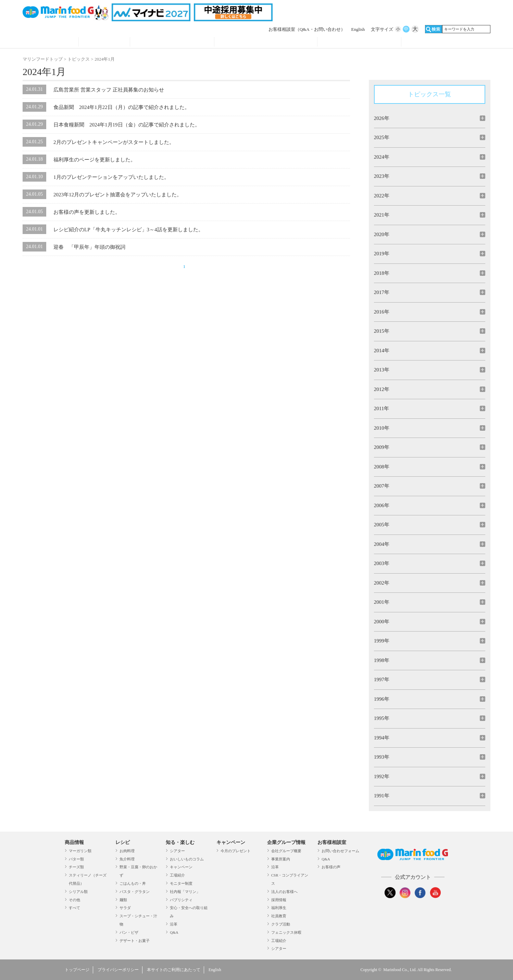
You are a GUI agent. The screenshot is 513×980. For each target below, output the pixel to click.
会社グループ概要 (286, 851)
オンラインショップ (443, 42)
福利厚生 (279, 908)
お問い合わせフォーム (340, 851)
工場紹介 (177, 875)
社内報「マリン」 (185, 892)
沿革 (174, 924)
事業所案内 (281, 859)
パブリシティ (181, 900)
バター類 (76, 859)
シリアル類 (78, 892)
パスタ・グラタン (135, 892)
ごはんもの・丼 (133, 883)
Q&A (174, 932)
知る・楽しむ (180, 842)
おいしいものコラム (187, 859)
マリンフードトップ (43, 59)
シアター (177, 851)
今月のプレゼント (236, 851)
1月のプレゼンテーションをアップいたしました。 (111, 177)
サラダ (125, 908)
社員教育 (279, 916)
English (358, 29)
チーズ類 (76, 867)
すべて (74, 908)
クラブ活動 (281, 924)
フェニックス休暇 (286, 932)
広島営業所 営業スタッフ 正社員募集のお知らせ (109, 90)
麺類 (123, 900)
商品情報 (51, 42)
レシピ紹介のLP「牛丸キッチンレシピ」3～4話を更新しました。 (128, 230)
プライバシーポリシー (118, 970)
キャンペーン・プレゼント (266, 42)
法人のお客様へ (284, 892)
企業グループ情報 (359, 42)
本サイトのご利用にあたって (174, 970)
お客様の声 (331, 867)
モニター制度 (181, 883)
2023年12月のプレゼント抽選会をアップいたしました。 (118, 195)
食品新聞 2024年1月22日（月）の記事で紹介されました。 (122, 107)
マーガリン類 (80, 851)
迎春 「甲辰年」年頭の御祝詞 (89, 247)
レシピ (104, 42)
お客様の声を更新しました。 (87, 212)
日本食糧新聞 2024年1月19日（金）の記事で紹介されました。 (127, 125)
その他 (74, 900)
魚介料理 (127, 859)
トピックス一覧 (429, 94)
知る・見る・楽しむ (172, 42)
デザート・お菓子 (135, 941)
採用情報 (279, 900)
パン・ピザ (129, 932)
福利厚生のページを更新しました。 (95, 160)
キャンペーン (181, 867)
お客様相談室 (307, 29)
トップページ (77, 970)
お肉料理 (127, 851)
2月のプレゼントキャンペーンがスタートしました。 (114, 142)
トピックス (79, 59)
